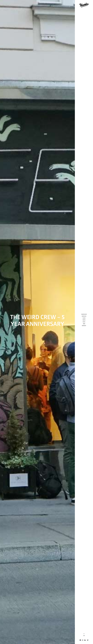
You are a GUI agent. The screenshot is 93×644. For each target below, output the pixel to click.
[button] (80, 640)
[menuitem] (80, 640)
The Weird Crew (11, 559)
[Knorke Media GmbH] (84, 5)
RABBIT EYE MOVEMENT (44, 554)
